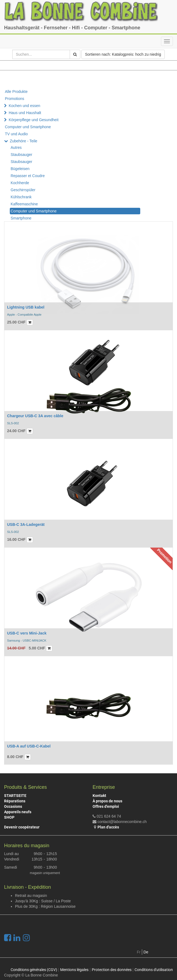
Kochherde (20, 183)
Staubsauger (21, 155)
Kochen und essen (25, 106)
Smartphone (21, 218)
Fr (139, 952)
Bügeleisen (20, 169)
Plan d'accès (108, 827)
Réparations (15, 801)
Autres (16, 147)
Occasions (13, 806)
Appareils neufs (18, 812)
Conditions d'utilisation (154, 970)
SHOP (9, 817)
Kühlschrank (21, 197)
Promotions (15, 99)
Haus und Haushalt (25, 113)
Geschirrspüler (23, 190)
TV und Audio (16, 134)
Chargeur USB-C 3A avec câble (35, 416)
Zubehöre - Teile (24, 141)
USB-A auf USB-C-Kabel (29, 746)
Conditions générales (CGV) (34, 970)
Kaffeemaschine (24, 204)
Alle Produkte (16, 92)
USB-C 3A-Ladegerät (26, 524)
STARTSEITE (15, 796)
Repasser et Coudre (28, 176)
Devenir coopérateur (22, 827)
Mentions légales (74, 970)
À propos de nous (107, 801)
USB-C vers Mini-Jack (27, 633)
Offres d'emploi (106, 806)
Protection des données (112, 970)
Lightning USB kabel (26, 307)
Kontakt (99, 796)
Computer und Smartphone (28, 127)
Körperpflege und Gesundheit (34, 120)
